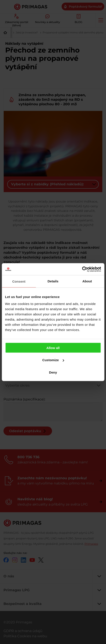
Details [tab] (53, 281)
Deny (53, 372)
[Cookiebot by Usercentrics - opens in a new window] (82, 269)
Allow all (53, 348)
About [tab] (87, 281)
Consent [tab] (19, 281)
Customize (53, 360)
